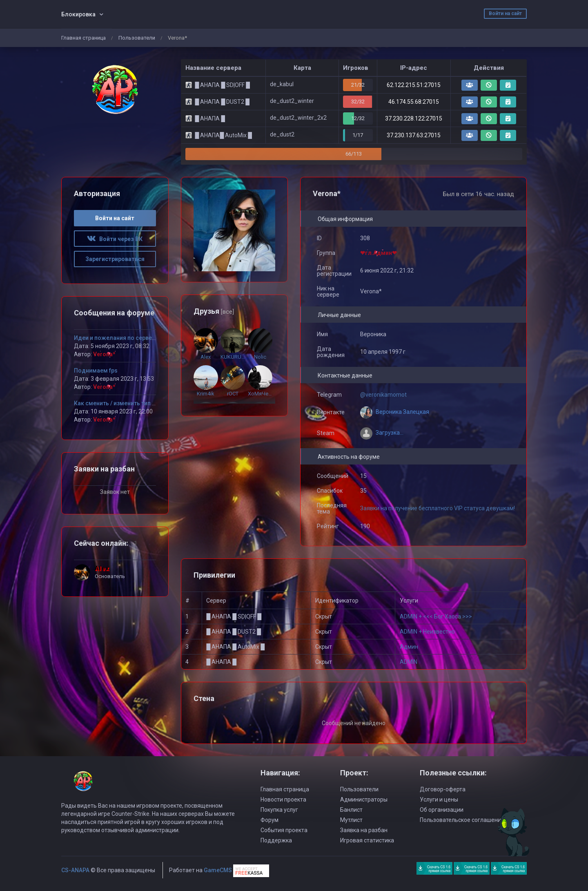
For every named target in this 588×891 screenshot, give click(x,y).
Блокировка (78, 14)
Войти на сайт (505, 13)
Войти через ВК (115, 239)
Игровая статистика (367, 840)
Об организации (442, 810)
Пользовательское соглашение (462, 820)
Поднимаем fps (96, 371)
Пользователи (137, 38)
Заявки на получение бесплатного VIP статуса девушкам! (438, 508)
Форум (269, 820)
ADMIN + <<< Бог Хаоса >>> (436, 616)
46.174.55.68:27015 (414, 102)
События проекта (284, 830)
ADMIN (409, 662)
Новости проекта (283, 799)
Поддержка (276, 840)
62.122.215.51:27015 (414, 85)
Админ (409, 647)
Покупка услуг (279, 810)
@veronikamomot (383, 395)
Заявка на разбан (364, 830)
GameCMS (218, 870)
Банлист (351, 810)
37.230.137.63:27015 (414, 135)
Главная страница (84, 38)
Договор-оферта (443, 789)
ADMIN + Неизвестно (427, 632)
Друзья (214, 311)
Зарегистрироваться (115, 259)
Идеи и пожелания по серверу (116, 338)
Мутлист (351, 820)
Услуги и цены (439, 799)
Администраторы (364, 799)
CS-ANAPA (75, 870)
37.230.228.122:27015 (414, 118)
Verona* (104, 354)
